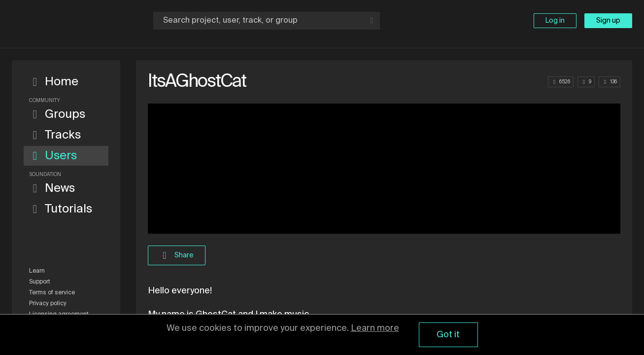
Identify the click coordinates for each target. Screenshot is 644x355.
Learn (37, 271)
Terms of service (52, 293)
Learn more (375, 328)
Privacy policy (48, 304)
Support (40, 282)
